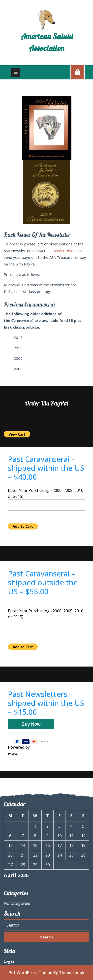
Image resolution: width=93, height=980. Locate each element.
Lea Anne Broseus (62, 251)
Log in (9, 961)
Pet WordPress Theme (31, 973)
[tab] (16, 72)
